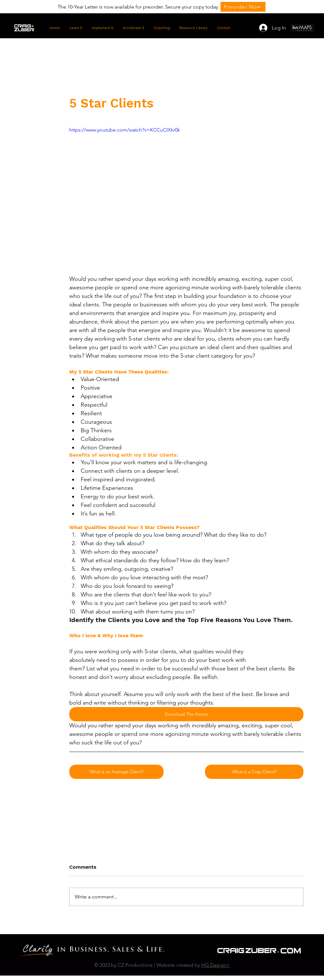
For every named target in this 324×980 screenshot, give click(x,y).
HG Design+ (215, 965)
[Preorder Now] (243, 7)
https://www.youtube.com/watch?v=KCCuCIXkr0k (125, 130)
